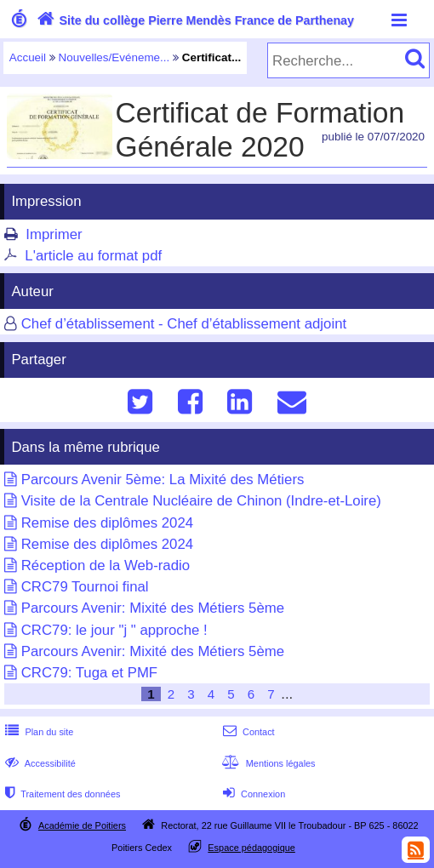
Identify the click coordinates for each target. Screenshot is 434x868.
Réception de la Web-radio (106, 565)
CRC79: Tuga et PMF (89, 673)
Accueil (28, 57)
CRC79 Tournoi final (85, 587)
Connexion (252, 794)
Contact (247, 732)
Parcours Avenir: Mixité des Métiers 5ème (153, 608)
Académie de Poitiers (82, 825)
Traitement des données (61, 794)
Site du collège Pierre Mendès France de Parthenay (194, 20)
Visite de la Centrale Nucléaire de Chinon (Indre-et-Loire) (201, 501)
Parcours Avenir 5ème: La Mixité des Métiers (163, 480)
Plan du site (37, 732)
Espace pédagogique (251, 848)
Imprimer (54, 234)
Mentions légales (267, 763)
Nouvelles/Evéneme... (114, 57)
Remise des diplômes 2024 (107, 523)
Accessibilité (39, 763)
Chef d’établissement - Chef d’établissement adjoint (184, 324)
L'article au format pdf (93, 256)
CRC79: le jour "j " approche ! (114, 630)
